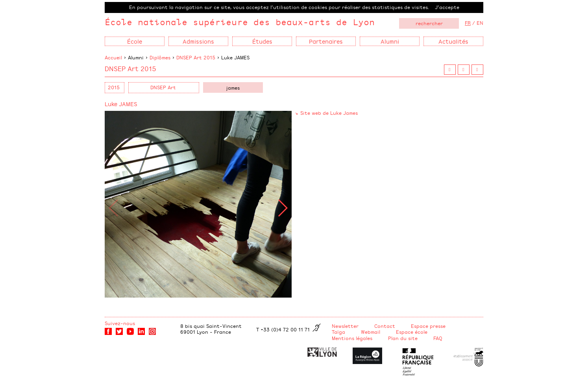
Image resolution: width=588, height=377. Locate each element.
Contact (385, 326)
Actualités (453, 41)
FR (468, 23)
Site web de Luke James (329, 113)
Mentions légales (352, 338)
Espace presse (428, 326)
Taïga (338, 332)
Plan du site (403, 338)
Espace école (412, 332)
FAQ (438, 338)
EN (480, 23)
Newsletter (345, 326)
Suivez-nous (120, 323)
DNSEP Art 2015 (196, 57)
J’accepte (447, 7)
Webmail (371, 332)
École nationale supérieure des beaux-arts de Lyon (240, 22)
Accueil (113, 57)
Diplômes (160, 57)
